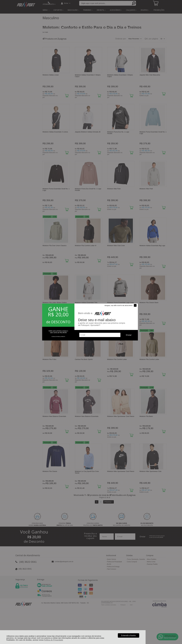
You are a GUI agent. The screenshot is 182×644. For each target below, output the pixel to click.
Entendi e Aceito (128, 635)
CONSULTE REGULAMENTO (58, 337)
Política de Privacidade (53, 640)
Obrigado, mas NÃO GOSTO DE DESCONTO (119, 305)
